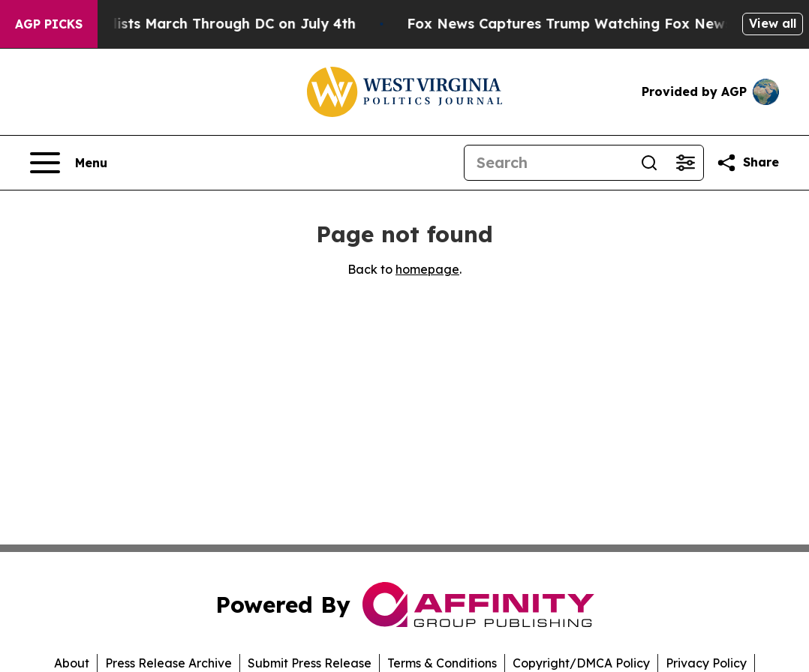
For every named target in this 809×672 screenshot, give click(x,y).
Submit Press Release (310, 663)
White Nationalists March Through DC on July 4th (199, 24)
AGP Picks (49, 24)
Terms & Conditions (442, 663)
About (72, 663)
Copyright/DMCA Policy (581, 663)
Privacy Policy (706, 663)
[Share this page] (747, 163)
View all (773, 23)
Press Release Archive (168, 663)
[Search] (548, 163)
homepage (427, 269)
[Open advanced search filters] (685, 163)
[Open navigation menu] (69, 163)
